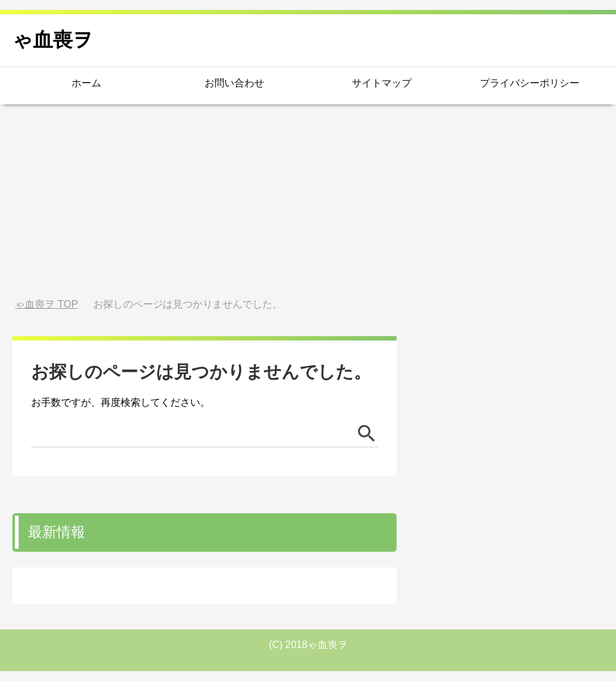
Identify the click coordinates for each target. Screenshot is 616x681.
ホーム (86, 83)
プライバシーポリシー (530, 83)
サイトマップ (382, 83)
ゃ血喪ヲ (53, 40)
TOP (46, 304)
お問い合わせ (234, 83)
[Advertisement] (308, 201)
